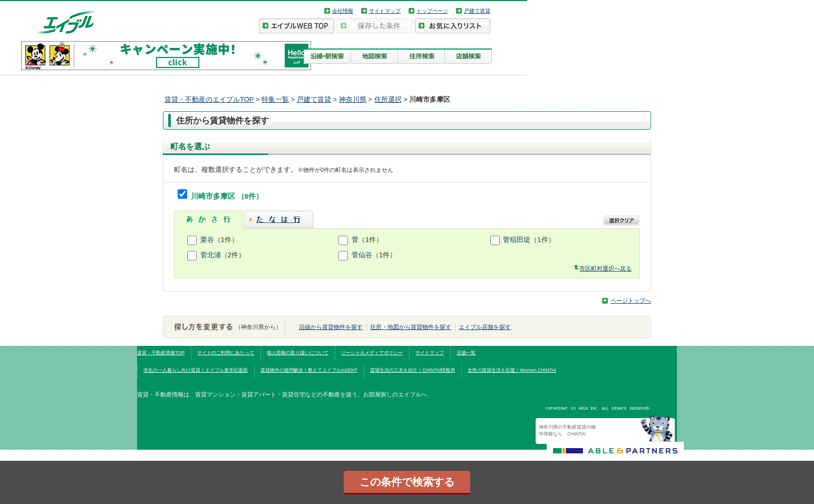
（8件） (250, 196)
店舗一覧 (466, 353)
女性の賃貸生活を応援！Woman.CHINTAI (512, 370)
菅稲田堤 (517, 240)
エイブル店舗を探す (485, 327)
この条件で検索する (407, 482)
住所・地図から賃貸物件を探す (411, 327)
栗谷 (207, 240)
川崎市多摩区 (214, 196)
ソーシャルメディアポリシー (372, 353)
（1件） (226, 240)
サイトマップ (385, 11)
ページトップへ (631, 301)
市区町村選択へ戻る (605, 268)
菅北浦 (211, 255)
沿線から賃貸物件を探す (331, 327)
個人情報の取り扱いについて (298, 353)
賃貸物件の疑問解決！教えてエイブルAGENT (309, 370)
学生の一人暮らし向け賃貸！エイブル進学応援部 (196, 370)
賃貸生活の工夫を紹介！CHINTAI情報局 (413, 370)
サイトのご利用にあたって (226, 353)
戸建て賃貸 (477, 11)
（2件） (233, 255)
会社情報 (343, 11)
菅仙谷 (362, 255)
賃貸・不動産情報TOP (161, 353)
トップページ (432, 11)
